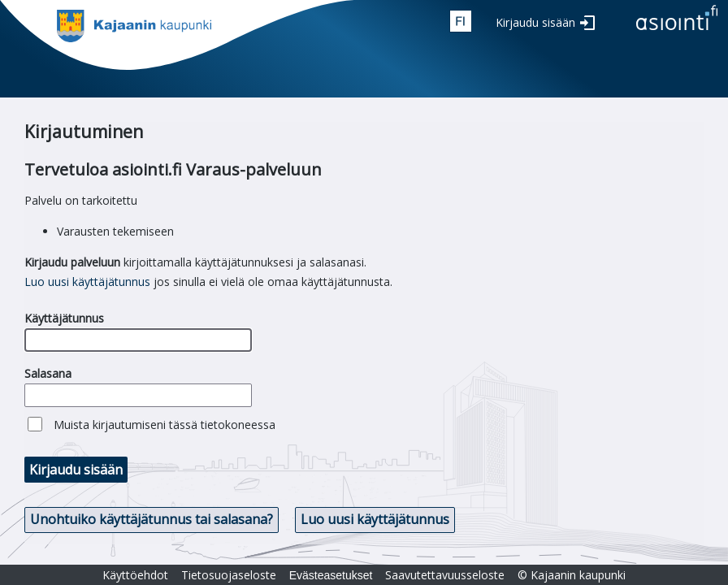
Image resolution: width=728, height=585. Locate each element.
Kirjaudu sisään (535, 22)
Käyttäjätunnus (64, 318)
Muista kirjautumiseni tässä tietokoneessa (165, 425)
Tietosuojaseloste (229, 575)
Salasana (48, 373)
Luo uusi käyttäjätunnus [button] (375, 519)
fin (461, 21)
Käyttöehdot (135, 575)
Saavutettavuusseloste (445, 575)
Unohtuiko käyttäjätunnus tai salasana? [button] (152, 519)
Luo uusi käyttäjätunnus (87, 282)
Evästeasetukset (331, 575)
